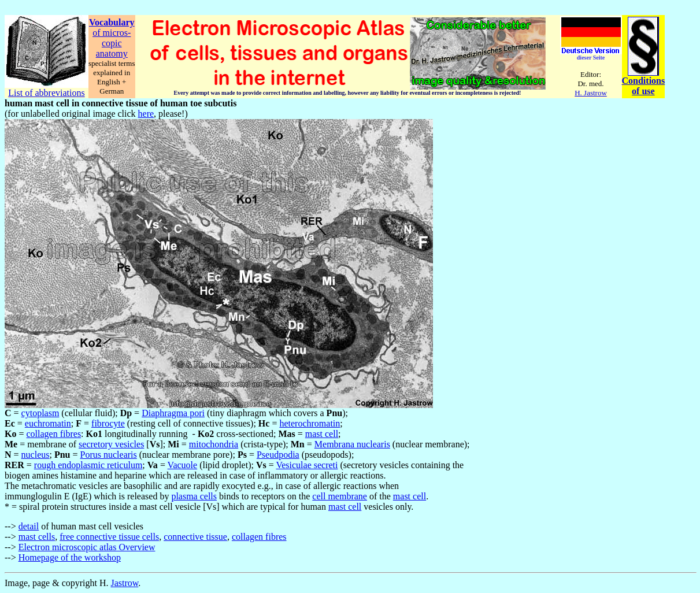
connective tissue (195, 537)
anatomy (112, 53)
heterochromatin (310, 423)
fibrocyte (108, 423)
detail (29, 526)
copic (112, 43)
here (146, 114)
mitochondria (214, 444)
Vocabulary (112, 22)
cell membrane (340, 496)
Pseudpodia (278, 455)
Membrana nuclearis (352, 444)
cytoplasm (40, 413)
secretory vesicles (111, 444)
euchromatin (48, 423)
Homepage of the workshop (70, 557)
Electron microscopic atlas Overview (87, 547)
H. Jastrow (591, 93)
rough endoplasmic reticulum (88, 465)
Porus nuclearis (109, 455)
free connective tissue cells (109, 537)
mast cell (322, 434)
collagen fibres (53, 434)
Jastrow (125, 583)
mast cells (37, 537)
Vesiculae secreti (307, 465)
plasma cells (194, 496)
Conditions (644, 81)
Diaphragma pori (173, 413)
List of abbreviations (46, 93)
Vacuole (183, 465)
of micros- (112, 33)
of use (643, 91)
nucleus (36, 455)
